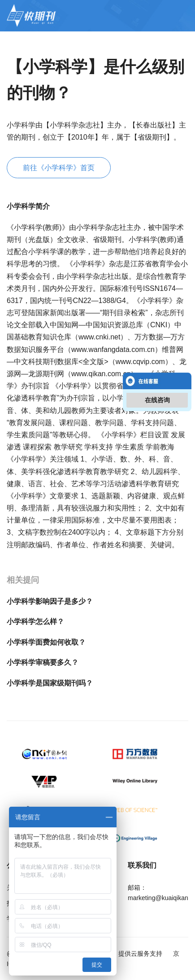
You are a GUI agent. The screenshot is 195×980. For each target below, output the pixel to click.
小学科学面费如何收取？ (46, 642)
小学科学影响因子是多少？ (50, 601)
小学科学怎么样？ (35, 622)
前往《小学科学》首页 (59, 168)
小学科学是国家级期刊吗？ (50, 683)
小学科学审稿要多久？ (43, 662)
